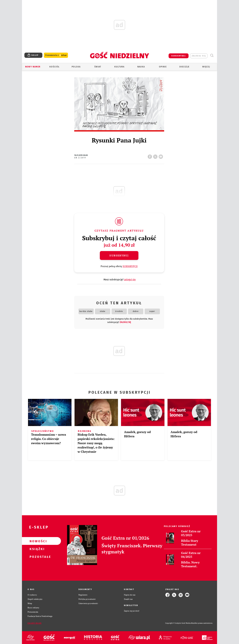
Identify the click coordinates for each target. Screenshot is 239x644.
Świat (98, 67)
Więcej (206, 67)
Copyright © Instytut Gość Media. (178, 623)
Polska (76, 67)
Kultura (119, 67)
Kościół (54, 67)
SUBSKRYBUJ (178, 56)
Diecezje (184, 67)
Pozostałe (37, 557)
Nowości (37, 541)
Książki (37, 549)
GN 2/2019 (80, 158)
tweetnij (156, 156)
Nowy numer (33, 67)
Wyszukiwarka (212, 55)
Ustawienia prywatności (88, 603)
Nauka (141, 67)
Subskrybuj (119, 255)
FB (150, 156)
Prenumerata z (56, 55)
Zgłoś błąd (35, 623)
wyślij (161, 156)
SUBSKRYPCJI (130, 266)
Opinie (163, 67)
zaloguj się (199, 56)
